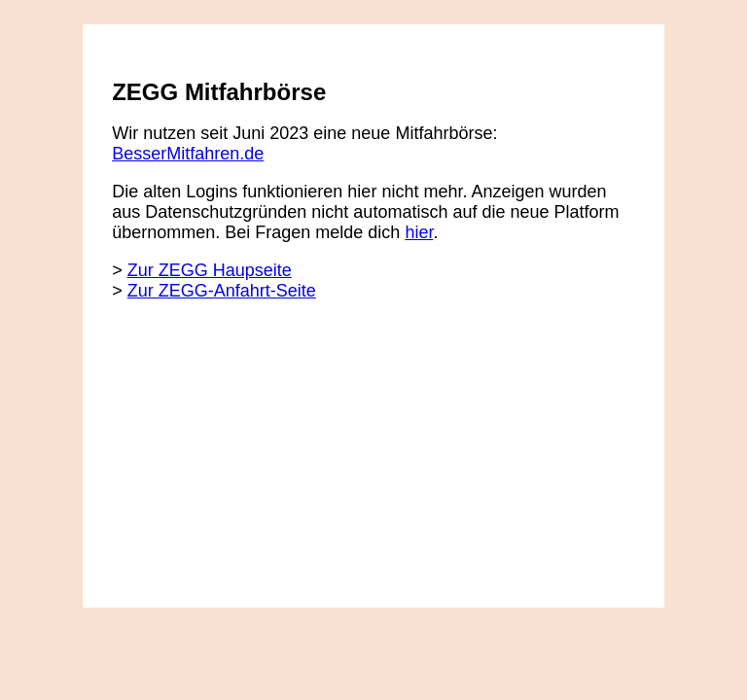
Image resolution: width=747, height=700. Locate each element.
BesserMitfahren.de (188, 154)
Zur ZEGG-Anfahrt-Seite (222, 291)
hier (419, 232)
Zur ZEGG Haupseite (210, 270)
